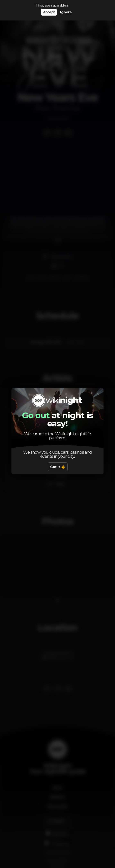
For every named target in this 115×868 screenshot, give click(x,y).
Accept (49, 12)
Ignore (66, 12)
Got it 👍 (58, 467)
